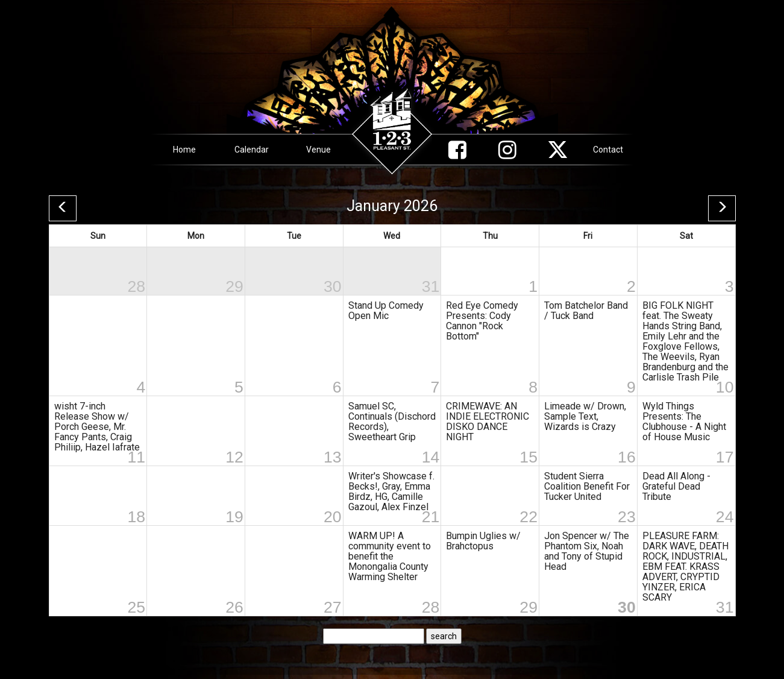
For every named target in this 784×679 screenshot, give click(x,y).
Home (184, 150)
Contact (608, 150)
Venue (318, 150)
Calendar (252, 150)
